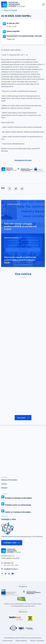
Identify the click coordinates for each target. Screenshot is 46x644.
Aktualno (4, 488)
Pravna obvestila (7, 641)
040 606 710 (9, 563)
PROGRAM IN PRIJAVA (23, 160)
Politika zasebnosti (21, 641)
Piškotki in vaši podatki (37, 641)
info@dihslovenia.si (11, 569)
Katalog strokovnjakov (9, 480)
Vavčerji (4, 484)
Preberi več (11, 39)
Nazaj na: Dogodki (9, 10)
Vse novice (23, 418)
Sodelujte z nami (12, 543)
